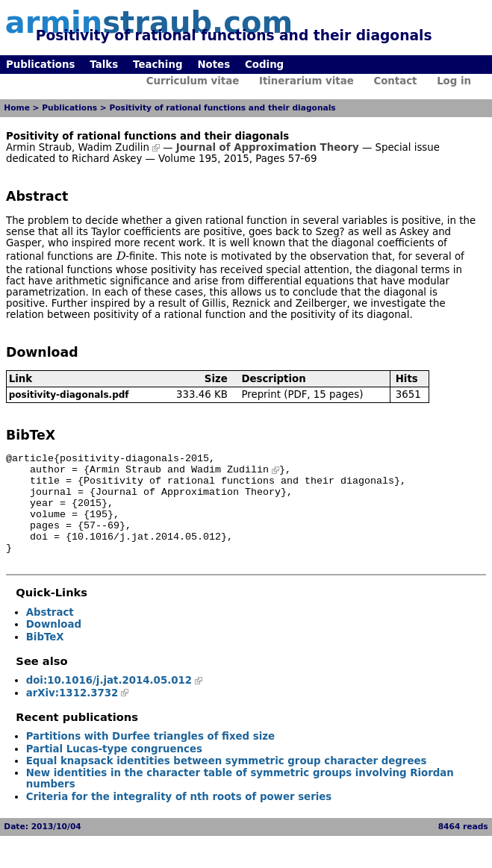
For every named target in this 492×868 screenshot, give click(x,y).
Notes (214, 65)
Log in (454, 81)
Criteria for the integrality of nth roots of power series (179, 817)
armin (149, 22)
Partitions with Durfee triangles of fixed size (150, 756)
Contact (395, 81)
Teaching (158, 65)
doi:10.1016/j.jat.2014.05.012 (109, 700)
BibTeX (45, 657)
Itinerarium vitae (306, 81)
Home (17, 108)
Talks (104, 65)
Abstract (50, 633)
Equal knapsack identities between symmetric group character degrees (227, 781)
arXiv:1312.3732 (72, 713)
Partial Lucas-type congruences (114, 769)
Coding (264, 65)
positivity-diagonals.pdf (69, 395)
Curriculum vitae (193, 81)
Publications (40, 65)
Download (54, 644)
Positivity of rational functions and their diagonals (222, 108)
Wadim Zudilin (113, 147)
